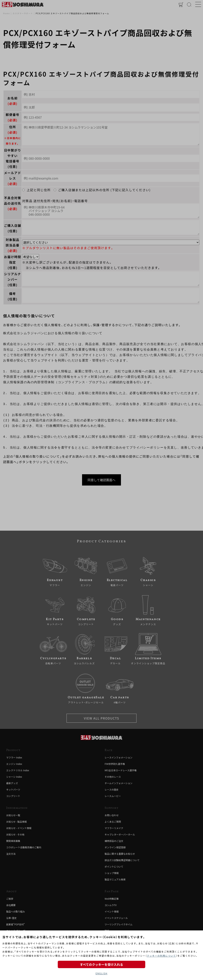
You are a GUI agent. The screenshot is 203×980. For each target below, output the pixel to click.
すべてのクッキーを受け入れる (101, 964)
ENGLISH (101, 973)
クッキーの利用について (161, 956)
